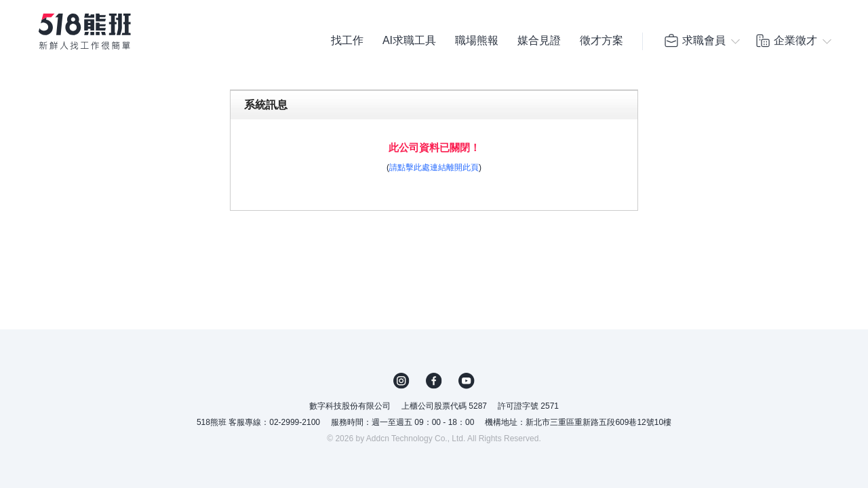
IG (401, 381)
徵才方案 (601, 41)
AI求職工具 (409, 41)
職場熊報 (477, 41)
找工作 (347, 41)
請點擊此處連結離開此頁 (434, 167)
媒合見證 (539, 41)
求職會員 (694, 41)
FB (434, 381)
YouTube (467, 381)
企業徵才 (786, 41)
